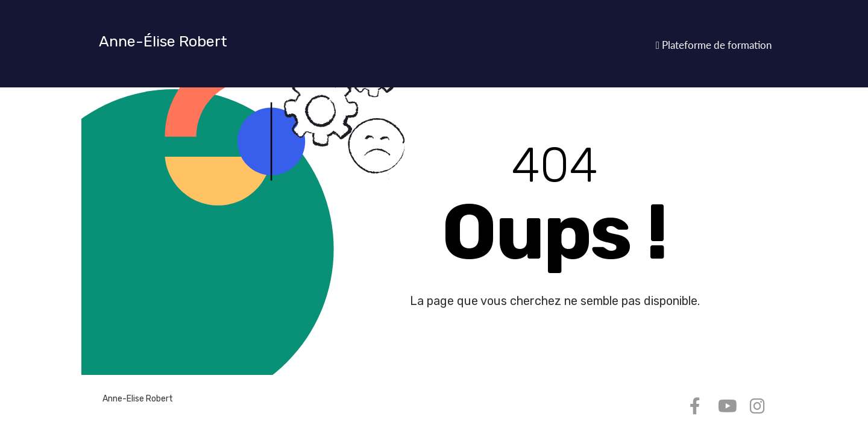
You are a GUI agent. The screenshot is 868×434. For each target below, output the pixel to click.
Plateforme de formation (714, 45)
